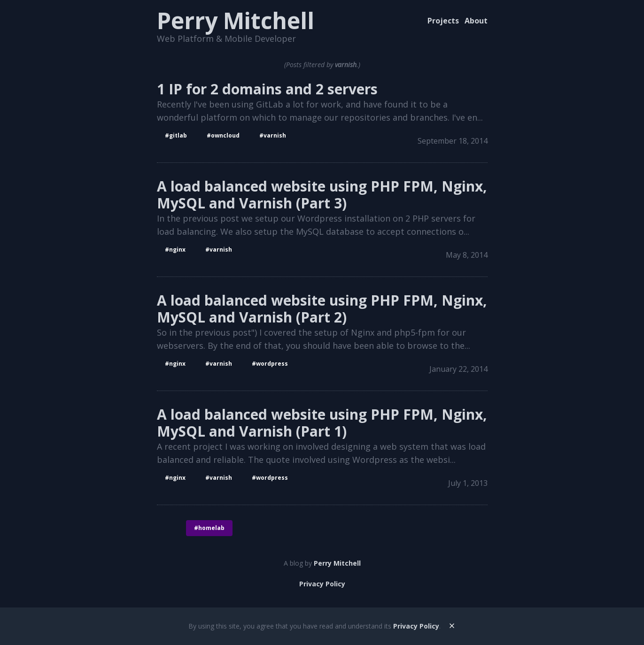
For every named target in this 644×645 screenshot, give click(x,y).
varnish (275, 135)
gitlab (178, 135)
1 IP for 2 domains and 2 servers (267, 89)
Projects (443, 21)
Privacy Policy (322, 584)
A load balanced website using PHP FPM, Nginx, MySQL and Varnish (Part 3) (322, 195)
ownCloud (225, 135)
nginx (177, 250)
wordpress (272, 364)
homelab (211, 528)
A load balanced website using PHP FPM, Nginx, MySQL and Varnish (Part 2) (322, 309)
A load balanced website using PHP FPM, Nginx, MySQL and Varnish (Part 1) (322, 423)
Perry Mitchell (236, 20)
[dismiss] (452, 625)
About (476, 21)
